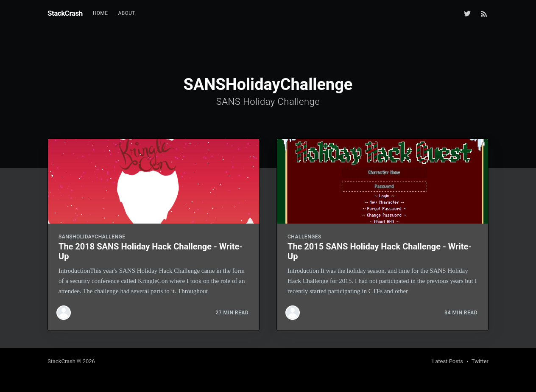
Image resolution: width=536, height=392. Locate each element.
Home (100, 13)
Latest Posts (448, 361)
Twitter (480, 361)
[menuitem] (100, 13)
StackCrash (65, 13)
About (127, 13)
